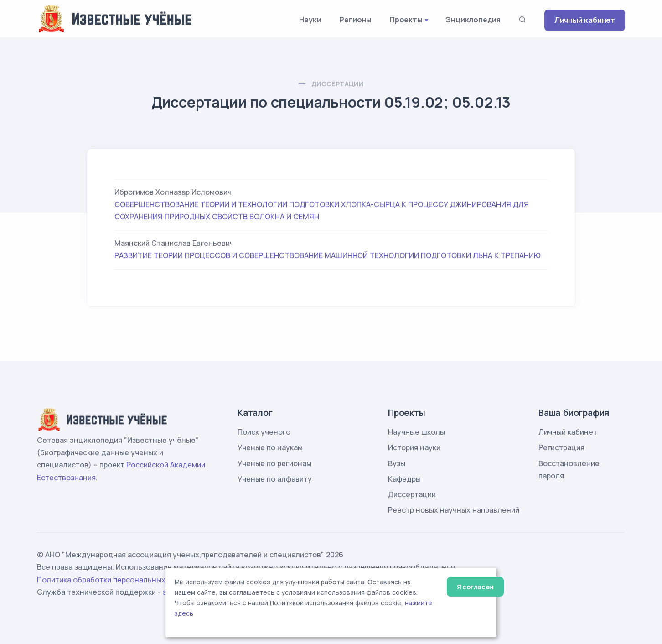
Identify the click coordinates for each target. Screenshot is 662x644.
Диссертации (337, 84)
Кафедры (404, 479)
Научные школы (416, 432)
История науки (414, 447)
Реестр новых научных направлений (454, 510)
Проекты (406, 20)
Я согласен (475, 587)
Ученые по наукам (270, 447)
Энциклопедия (473, 20)
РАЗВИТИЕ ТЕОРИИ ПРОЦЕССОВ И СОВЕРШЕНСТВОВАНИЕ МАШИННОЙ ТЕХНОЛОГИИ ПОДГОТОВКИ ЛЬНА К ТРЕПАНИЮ (328, 255)
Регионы (355, 20)
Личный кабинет (585, 20)
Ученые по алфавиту (275, 479)
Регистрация (561, 447)
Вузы (397, 463)
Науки (310, 20)
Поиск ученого (264, 432)
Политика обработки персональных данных (116, 580)
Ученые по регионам (274, 463)
